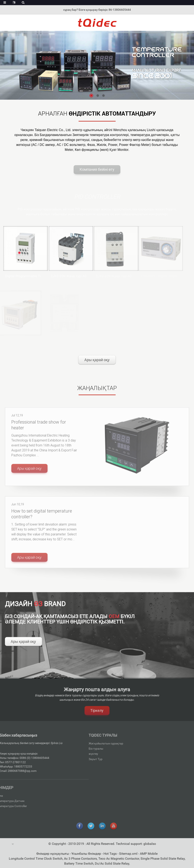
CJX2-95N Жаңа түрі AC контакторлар (65, 276)
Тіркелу (97, 713)
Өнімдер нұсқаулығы (53, 857)
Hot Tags (110, 857)
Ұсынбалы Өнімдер (87, 857)
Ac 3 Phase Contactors (80, 862)
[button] (91, 96)
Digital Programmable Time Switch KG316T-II (21, 276)
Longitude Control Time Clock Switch (36, 862)
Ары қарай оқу (97, 363)
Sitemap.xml (129, 857)
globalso (150, 847)
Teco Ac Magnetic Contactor (119, 862)
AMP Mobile (149, 857)
